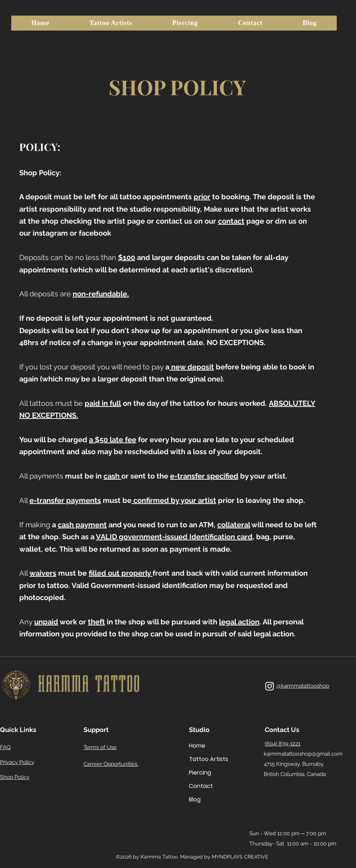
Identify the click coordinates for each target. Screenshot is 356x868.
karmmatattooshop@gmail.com (303, 754)
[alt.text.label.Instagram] (270, 686)
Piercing (200, 773)
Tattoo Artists (205, 759)
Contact (201, 786)
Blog (195, 799)
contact (231, 221)
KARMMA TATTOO (89, 684)
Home (197, 746)
